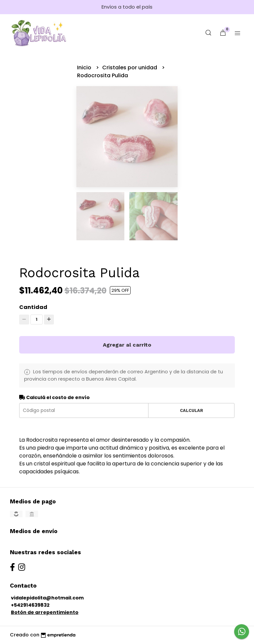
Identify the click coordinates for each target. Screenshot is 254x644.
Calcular (191, 410)
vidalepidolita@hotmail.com (47, 598)
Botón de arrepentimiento (45, 612)
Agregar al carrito (127, 345)
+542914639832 (30, 605)
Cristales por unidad (130, 68)
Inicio (85, 68)
